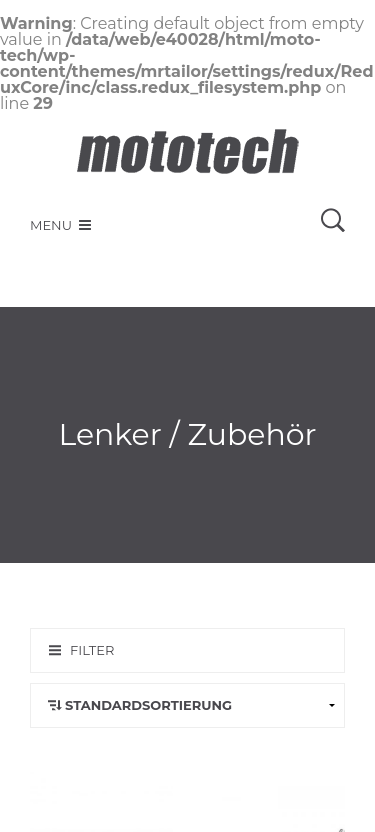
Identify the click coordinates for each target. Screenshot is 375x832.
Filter (92, 650)
